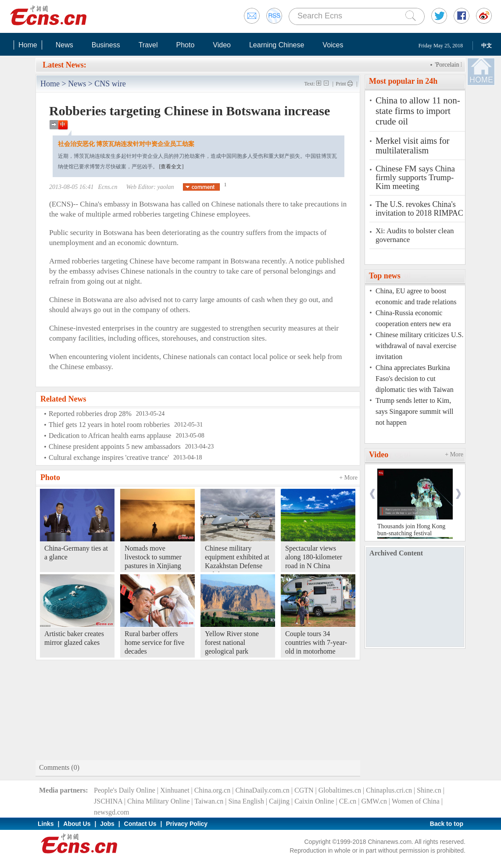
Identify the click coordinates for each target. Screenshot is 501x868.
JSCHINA (108, 801)
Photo (185, 45)
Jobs (107, 824)
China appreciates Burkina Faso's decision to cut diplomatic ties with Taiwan (415, 379)
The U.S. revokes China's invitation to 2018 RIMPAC (419, 209)
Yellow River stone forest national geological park (232, 642)
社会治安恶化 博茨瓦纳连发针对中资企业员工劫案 (126, 144)
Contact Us (140, 824)
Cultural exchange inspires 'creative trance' (109, 457)
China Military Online (158, 801)
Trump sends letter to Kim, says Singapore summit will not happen (414, 411)
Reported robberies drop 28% (90, 414)
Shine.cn (429, 790)
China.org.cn (212, 790)
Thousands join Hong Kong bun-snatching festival (411, 530)
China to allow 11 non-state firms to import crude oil (418, 111)
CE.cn (348, 801)
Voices (333, 45)
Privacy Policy (187, 824)
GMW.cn (374, 801)
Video (222, 45)
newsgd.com (111, 812)
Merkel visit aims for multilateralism (412, 146)
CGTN (304, 790)
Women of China (416, 801)
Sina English (246, 801)
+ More (348, 478)
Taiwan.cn (209, 801)
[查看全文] (172, 167)
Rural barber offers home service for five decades (154, 642)
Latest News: (64, 65)
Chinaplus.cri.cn (389, 790)
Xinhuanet (175, 790)
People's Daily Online (125, 790)
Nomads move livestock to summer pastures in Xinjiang (153, 557)
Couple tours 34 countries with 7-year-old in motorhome (316, 642)
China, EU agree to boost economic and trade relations (416, 296)
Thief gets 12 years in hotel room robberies (109, 425)
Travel (148, 45)
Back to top (447, 824)
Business (106, 45)
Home (28, 45)
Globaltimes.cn (340, 790)
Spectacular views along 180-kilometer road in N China (314, 557)
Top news (385, 276)
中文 (487, 46)
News (64, 45)
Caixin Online (314, 801)
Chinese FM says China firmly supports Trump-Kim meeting (415, 178)
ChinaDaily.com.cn (262, 790)
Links (46, 824)
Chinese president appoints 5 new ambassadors (115, 446)
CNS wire (110, 84)
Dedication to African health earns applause (110, 436)
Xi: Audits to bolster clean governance (415, 235)
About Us (77, 824)
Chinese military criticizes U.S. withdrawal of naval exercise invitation (419, 346)
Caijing (279, 801)
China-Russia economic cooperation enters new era (413, 318)
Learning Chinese (277, 45)
